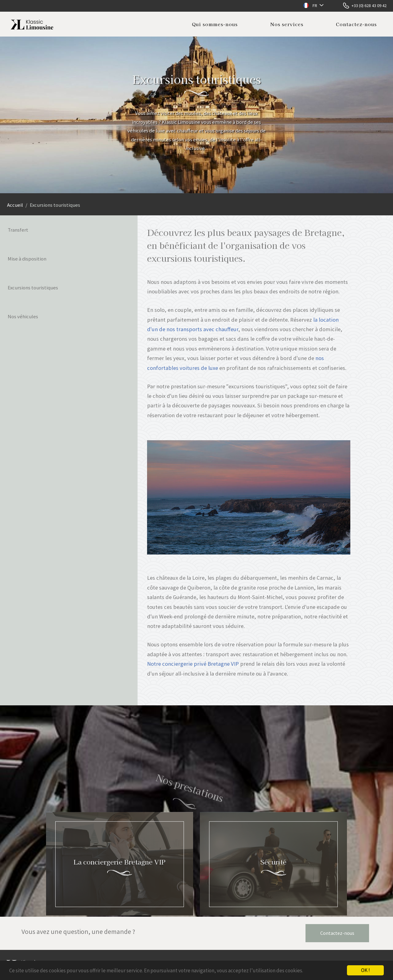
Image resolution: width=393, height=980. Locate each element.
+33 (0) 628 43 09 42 (369, 6)
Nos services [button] (287, 24)
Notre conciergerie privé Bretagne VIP (193, 664)
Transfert (18, 230)
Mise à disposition (27, 259)
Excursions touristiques (33, 288)
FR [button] (315, 6)
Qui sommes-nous (215, 24)
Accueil (15, 205)
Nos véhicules (23, 316)
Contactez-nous (356, 24)
